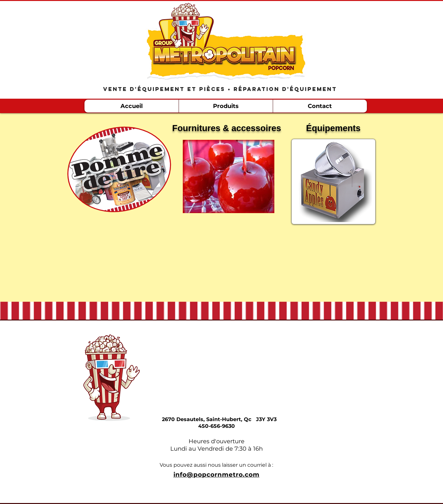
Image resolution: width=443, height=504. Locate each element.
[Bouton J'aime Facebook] (337, 14)
